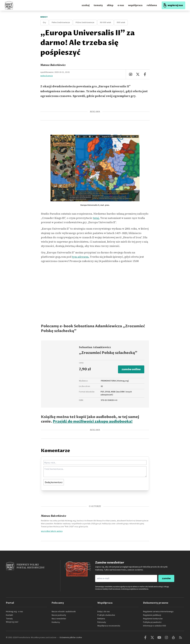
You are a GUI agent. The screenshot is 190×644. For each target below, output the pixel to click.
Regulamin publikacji (152, 615)
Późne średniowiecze (85, 22)
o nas (121, 5)
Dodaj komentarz (54, 482)
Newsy (44, 17)
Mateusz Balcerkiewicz (53, 65)
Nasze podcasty (59, 615)
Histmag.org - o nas (14, 612)
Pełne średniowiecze (61, 22)
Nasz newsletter (59, 619)
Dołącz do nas (104, 612)
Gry (44, 22)
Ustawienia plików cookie (71, 637)
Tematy (9, 619)
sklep (110, 5)
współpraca (135, 5)
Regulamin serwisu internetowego (158, 612)
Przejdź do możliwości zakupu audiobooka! (93, 422)
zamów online (131, 369)
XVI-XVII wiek (105, 22)
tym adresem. (81, 257)
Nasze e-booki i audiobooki (64, 612)
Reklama (101, 619)
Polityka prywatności (152, 622)
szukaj (86, 5)
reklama (152, 5)
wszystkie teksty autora (52, 531)
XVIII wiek (121, 22)
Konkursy (56, 622)
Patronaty (102, 622)
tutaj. (96, 218)
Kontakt (9, 615)
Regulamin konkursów (153, 619)
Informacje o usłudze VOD (155, 626)
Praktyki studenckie (106, 615)
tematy (98, 5)
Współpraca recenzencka (109, 626)
